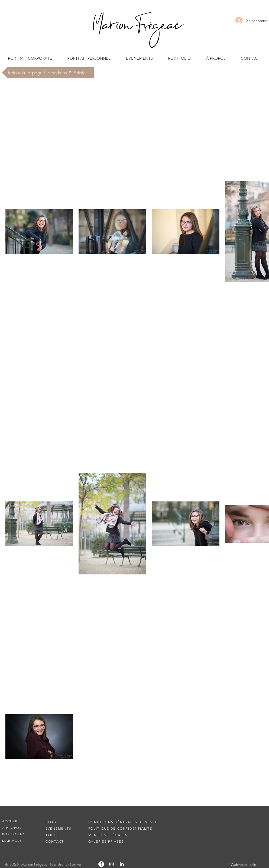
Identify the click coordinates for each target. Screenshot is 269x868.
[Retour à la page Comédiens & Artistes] (48, 73)
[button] (30, 58)
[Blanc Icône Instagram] (111, 864)
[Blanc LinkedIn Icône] (122, 864)
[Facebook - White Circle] (101, 864)
